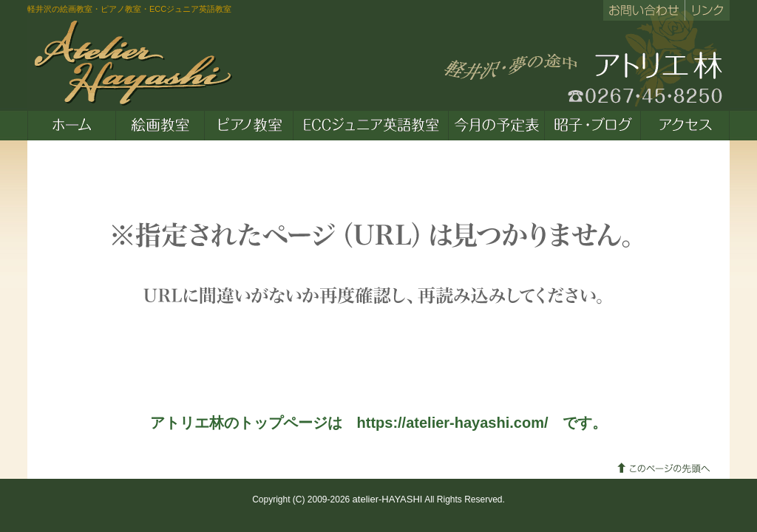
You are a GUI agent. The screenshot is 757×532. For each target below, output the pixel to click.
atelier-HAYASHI (388, 499)
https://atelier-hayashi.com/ (453, 423)
